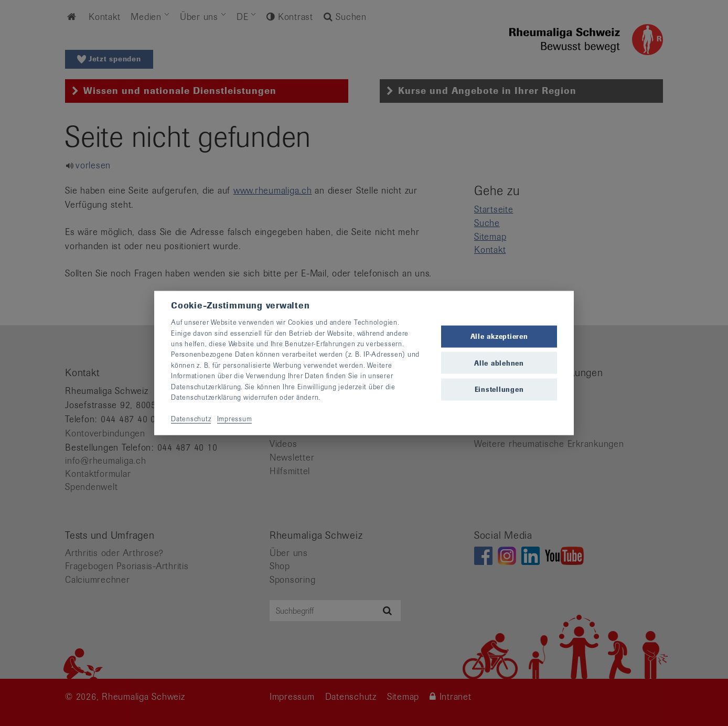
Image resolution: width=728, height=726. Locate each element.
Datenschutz (191, 418)
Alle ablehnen (499, 363)
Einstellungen (499, 389)
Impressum (235, 418)
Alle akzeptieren (499, 337)
